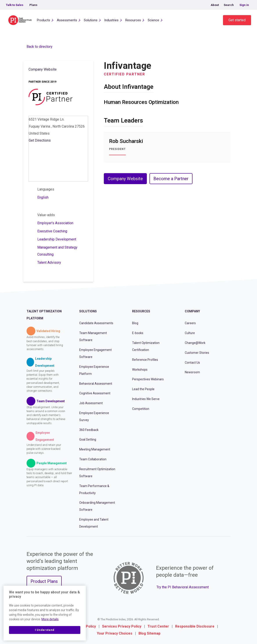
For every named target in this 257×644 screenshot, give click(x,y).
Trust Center (158, 626)
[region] (45, 613)
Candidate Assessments (96, 323)
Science (153, 20)
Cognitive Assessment (95, 393)
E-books (138, 333)
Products (43, 20)
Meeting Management (95, 449)
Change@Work (195, 343)
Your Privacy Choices (115, 633)
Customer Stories (197, 353)
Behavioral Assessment (96, 384)
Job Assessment (91, 403)
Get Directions (40, 140)
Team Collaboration (93, 459)
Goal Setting (88, 439)
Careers (190, 323)
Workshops (140, 370)
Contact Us (192, 363)
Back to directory (40, 47)
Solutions (91, 20)
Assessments (67, 20)
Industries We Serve (146, 399)
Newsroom (192, 372)
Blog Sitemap (149, 633)
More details (50, 619)
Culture (190, 333)
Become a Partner (171, 179)
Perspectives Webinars (148, 379)
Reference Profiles (145, 360)
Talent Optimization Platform (44, 315)
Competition (141, 409)
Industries (111, 20)
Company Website (43, 69)
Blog (135, 323)
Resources (133, 20)
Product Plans (44, 581)
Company (192, 311)
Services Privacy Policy (122, 626)
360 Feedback (89, 430)
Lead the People (143, 389)
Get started (237, 20)
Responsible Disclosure (195, 626)
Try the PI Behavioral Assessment (183, 587)
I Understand (45, 630)
